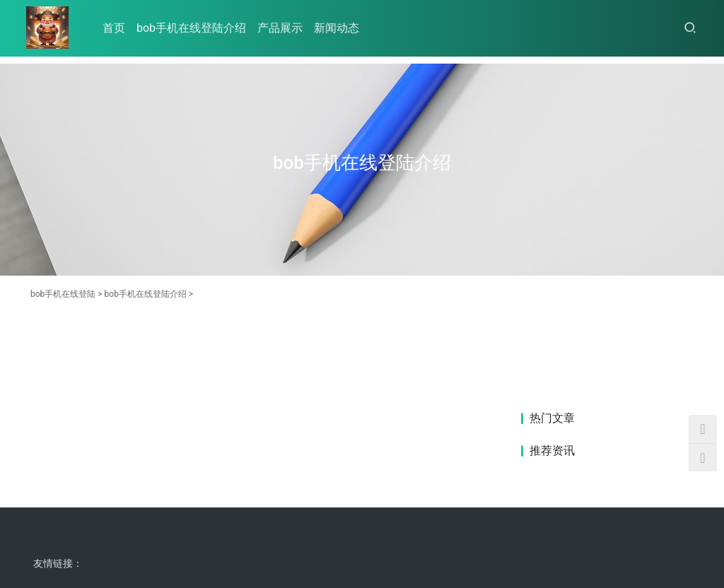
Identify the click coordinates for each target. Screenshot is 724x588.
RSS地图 (177, 541)
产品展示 (280, 28)
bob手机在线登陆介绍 (191, 28)
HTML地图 (222, 541)
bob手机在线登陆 (63, 294)
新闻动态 (337, 28)
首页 (114, 28)
